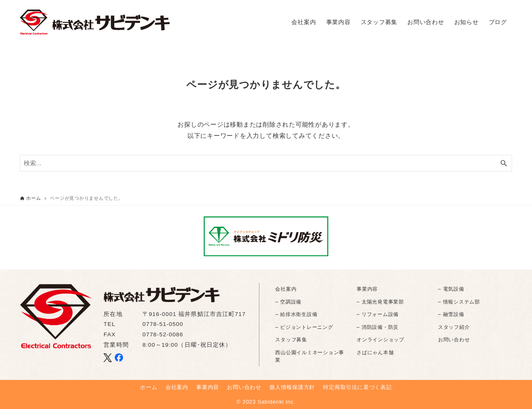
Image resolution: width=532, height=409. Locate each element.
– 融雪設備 (451, 314)
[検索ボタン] (504, 163)
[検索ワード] (266, 163)
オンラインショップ (381, 340)
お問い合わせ (454, 340)
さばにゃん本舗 (375, 353)
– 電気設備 (451, 289)
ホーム (149, 387)
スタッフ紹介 (454, 327)
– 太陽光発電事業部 (380, 302)
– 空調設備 (288, 302)
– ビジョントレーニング (304, 327)
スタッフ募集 (291, 340)
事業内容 (367, 289)
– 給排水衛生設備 (296, 314)
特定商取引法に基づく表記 (357, 387)
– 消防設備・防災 (378, 327)
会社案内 (286, 289)
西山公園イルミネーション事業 (310, 356)
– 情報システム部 (459, 302)
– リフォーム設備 (378, 314)
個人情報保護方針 (292, 387)
